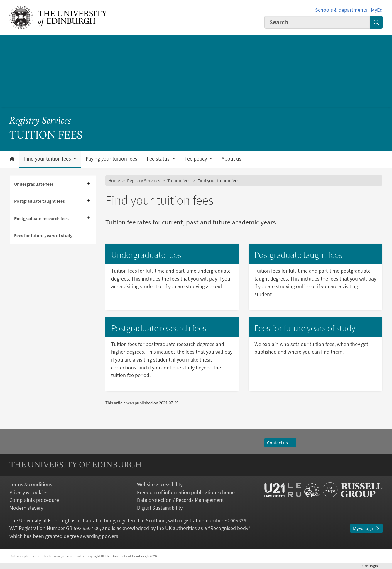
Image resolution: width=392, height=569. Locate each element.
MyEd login (366, 528)
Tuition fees (179, 181)
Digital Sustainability (160, 508)
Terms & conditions (31, 484)
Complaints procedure (34, 500)
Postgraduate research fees (41, 218)
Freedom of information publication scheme (186, 492)
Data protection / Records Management (180, 500)
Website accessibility (160, 484)
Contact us (280, 443)
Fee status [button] (159, 159)
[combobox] (317, 22)
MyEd (377, 10)
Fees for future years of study (43, 235)
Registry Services (40, 121)
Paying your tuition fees (111, 159)
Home (114, 181)
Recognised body (229, 528)
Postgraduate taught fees (39, 201)
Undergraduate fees (34, 184)
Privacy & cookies (28, 492)
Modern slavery (26, 508)
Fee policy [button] (196, 159)
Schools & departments (341, 10)
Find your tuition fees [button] (48, 159)
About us (232, 159)
